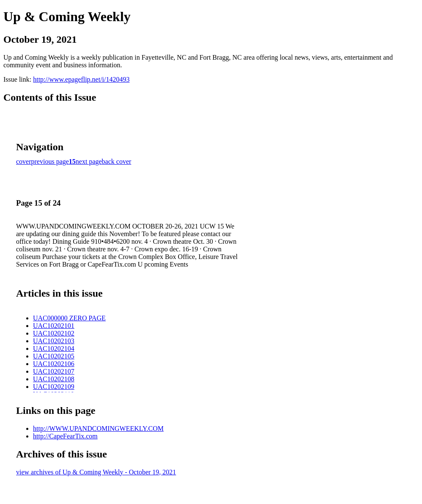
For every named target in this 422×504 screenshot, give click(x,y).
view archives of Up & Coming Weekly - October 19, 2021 (96, 472)
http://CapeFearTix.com (65, 436)
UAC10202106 (54, 364)
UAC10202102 (54, 333)
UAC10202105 (54, 356)
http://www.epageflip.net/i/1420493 (81, 79)
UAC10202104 (54, 348)
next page (89, 161)
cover (24, 161)
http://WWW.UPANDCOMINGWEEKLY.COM (98, 428)
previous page (50, 161)
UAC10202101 (54, 326)
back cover (117, 161)
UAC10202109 (54, 387)
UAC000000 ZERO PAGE (69, 318)
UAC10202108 (54, 379)
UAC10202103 (54, 341)
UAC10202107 (54, 371)
